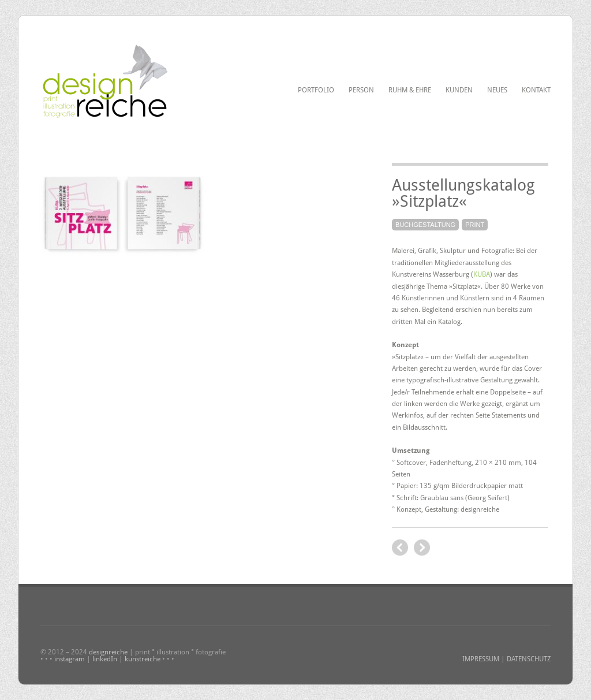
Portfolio (316, 90)
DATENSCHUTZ (529, 659)
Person (361, 90)
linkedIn (105, 659)
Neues (497, 90)
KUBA (482, 274)
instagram (70, 659)
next (400, 548)
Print (475, 225)
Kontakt (536, 90)
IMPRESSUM (481, 659)
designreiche (108, 652)
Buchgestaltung (425, 225)
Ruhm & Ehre (410, 90)
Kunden (459, 90)
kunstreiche (143, 659)
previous (422, 548)
